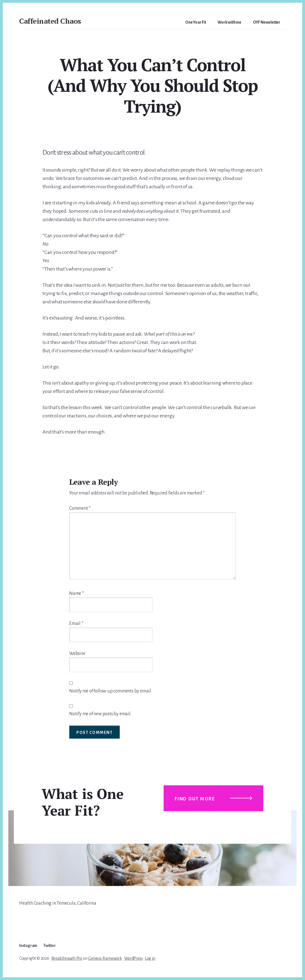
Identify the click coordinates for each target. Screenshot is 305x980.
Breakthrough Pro (67, 958)
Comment (80, 508)
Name (77, 593)
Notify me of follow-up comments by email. (111, 691)
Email (76, 623)
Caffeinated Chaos (50, 21)
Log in (150, 958)
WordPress (133, 958)
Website (77, 654)
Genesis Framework (105, 958)
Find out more (195, 799)
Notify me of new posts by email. (100, 714)
